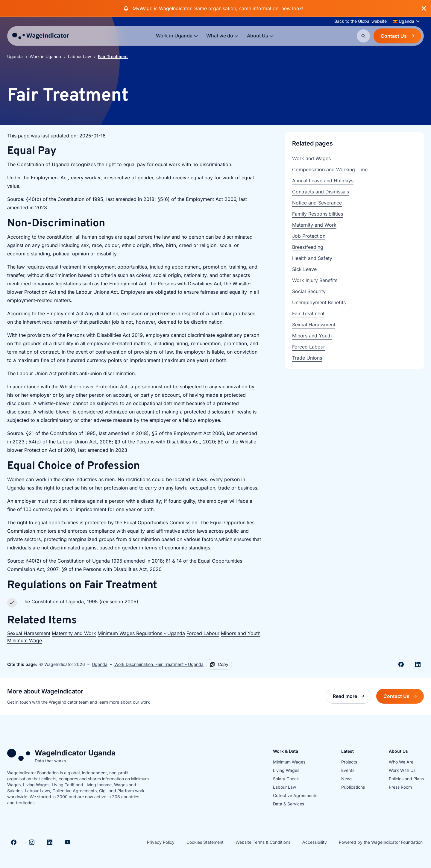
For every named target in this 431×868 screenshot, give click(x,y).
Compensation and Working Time (330, 169)
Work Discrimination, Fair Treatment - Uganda (159, 664)
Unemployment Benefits (319, 302)
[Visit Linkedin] (50, 842)
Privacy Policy (161, 842)
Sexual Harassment (29, 633)
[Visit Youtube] (68, 842)
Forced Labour (203, 633)
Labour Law (79, 56)
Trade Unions (307, 358)
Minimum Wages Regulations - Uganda (141, 633)
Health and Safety (312, 258)
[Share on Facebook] (401, 664)
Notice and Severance (317, 203)
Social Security (309, 291)
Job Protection (309, 236)
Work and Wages (311, 158)
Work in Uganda (45, 56)
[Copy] (219, 664)
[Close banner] (424, 8)
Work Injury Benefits (315, 280)
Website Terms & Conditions (263, 842)
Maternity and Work (74, 633)
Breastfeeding (308, 247)
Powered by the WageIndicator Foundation (381, 842)
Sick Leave (304, 269)
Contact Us (397, 36)
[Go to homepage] (41, 36)
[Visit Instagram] (32, 842)
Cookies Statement (205, 842)
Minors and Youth (241, 633)
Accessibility (315, 842)
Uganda (15, 56)
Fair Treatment (308, 313)
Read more (352, 698)
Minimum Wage (25, 640)
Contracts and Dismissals (321, 192)
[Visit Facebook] (14, 842)
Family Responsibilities (318, 214)
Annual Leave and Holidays (323, 181)
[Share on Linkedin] (418, 664)
